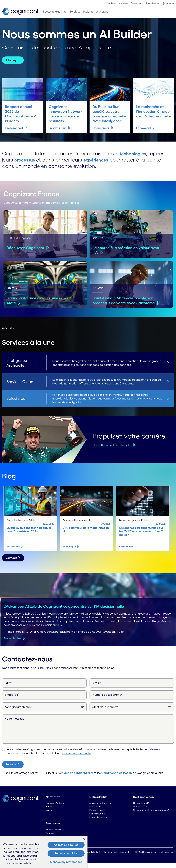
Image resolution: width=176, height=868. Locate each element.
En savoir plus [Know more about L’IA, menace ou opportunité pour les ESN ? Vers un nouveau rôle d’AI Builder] (126, 551)
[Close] (84, 839)
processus (26, 164)
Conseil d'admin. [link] (98, 818)
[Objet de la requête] (132, 712)
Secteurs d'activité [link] (55, 808)
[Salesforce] (167, 403)
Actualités (123, 3)
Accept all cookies (66, 845)
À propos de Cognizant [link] (101, 808)
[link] (20, 12)
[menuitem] (111, 3)
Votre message (15, 723)
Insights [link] (50, 815)
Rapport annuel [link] (97, 815)
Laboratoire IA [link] (140, 811)
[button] (168, 4)
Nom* (9, 687)
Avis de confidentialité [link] (90, 857)
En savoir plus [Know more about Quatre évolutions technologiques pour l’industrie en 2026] (13, 551)
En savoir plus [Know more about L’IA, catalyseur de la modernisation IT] (70, 551)
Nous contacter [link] (53, 834)
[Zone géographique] (44, 712)
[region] (44, 852)
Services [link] (50, 811)
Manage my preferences (66, 862)
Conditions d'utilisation (117, 778)
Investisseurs (153, 3)
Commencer (101, 133)
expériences (102, 164)
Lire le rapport (14, 133)
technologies (135, 158)
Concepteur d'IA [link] (141, 808)
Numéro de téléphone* (107, 699)
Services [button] (75, 12)
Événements (137, 3)
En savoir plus (58, 133)
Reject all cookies (66, 853)
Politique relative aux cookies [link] (118, 857)
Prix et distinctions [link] (98, 822)
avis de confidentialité (76, 758)
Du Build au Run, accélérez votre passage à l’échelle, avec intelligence (107, 116)
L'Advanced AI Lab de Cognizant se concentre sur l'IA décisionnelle (64, 611)
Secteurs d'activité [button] (55, 12)
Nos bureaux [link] (96, 811)
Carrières (111, 3)
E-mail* (97, 687)
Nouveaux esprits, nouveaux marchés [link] (152, 815)
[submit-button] (13, 769)
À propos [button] (102, 12)
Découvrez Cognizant (26, 252)
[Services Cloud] (167, 386)
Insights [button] (88, 12)
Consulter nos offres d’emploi (112, 450)
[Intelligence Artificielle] (167, 368)
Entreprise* (12, 699)
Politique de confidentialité (75, 778)
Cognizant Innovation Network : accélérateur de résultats (63, 116)
